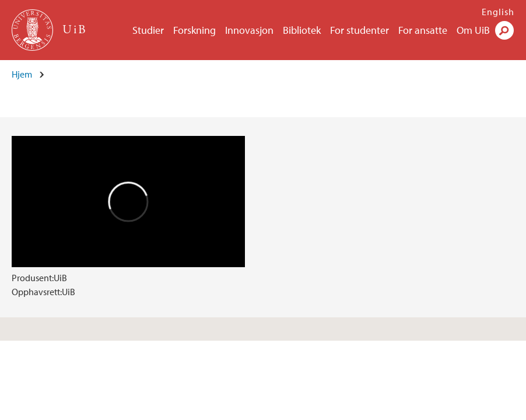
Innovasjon (249, 30)
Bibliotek (302, 30)
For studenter (360, 30)
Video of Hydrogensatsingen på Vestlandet (128, 202)
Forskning (194, 30)
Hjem (22, 74)
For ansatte (423, 30)
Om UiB (473, 30)
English (498, 12)
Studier (148, 30)
